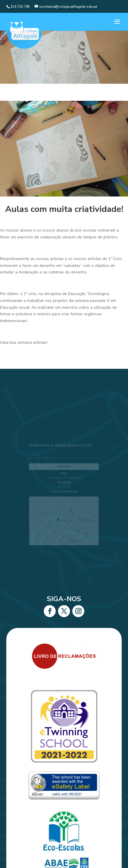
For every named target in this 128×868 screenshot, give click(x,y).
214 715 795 (64, 488)
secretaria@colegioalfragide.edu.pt (64, 480)
